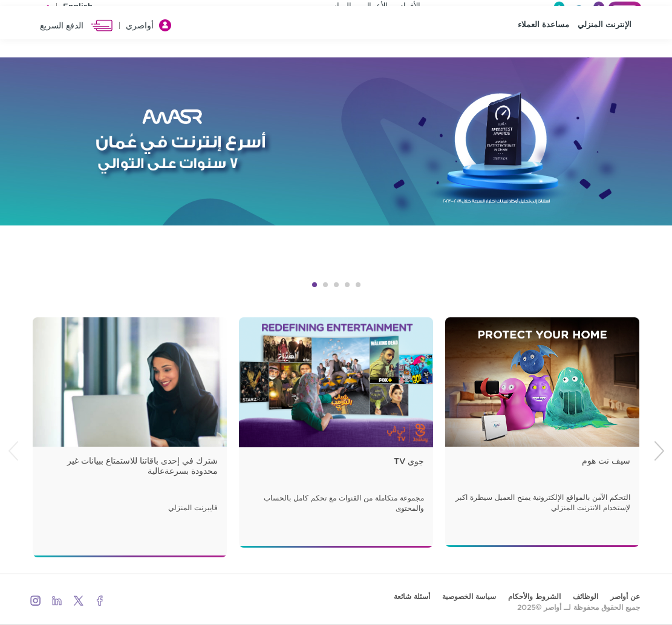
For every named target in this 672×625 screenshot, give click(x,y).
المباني (340, 8)
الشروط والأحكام (534, 596)
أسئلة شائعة (412, 596)
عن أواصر (625, 596)
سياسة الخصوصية (469, 596)
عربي (42, 9)
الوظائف (586, 596)
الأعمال (376, 8)
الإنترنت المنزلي (605, 55)
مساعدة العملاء (543, 55)
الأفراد (410, 8)
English (78, 9)
